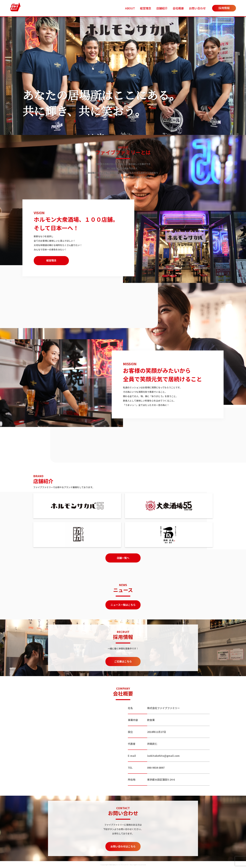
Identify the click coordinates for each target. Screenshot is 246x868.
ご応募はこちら (123, 661)
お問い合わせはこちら (123, 846)
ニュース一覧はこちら (123, 605)
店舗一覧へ (123, 558)
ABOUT (130, 8)
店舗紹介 (162, 8)
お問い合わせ (197, 8)
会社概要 (178, 8)
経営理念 (146, 8)
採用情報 (224, 8)
